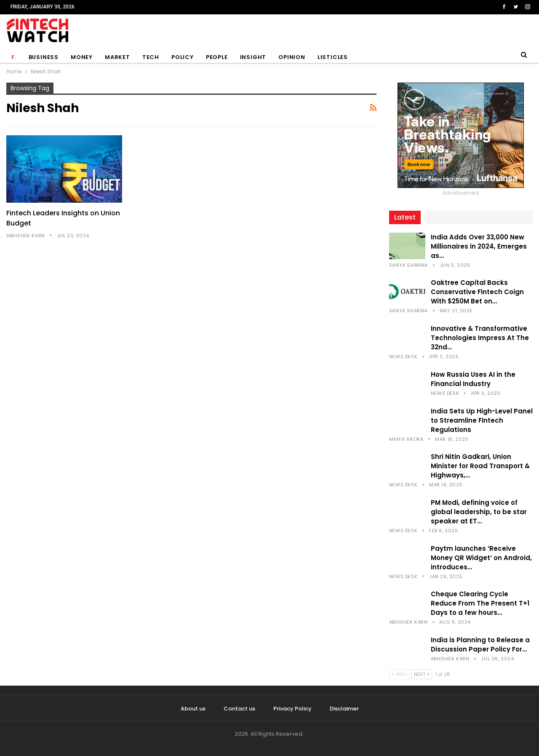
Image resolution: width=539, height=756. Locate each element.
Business (44, 57)
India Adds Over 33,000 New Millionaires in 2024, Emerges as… (479, 246)
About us (193, 709)
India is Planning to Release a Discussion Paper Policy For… (480, 645)
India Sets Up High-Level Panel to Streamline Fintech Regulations (482, 420)
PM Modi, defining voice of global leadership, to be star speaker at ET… (479, 512)
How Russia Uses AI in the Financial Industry (473, 379)
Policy (183, 57)
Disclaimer (344, 709)
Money (82, 57)
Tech (151, 57)
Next (422, 674)
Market (117, 57)
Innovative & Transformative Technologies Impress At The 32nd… (480, 338)
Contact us (239, 709)
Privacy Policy (292, 709)
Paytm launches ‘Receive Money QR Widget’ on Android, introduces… (481, 558)
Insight (253, 57)
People (217, 57)
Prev (399, 674)
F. (14, 57)
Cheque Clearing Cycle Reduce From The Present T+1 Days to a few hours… (480, 603)
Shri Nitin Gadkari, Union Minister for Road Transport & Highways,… (480, 466)
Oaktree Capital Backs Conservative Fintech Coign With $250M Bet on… (477, 292)
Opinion (292, 57)
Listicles (333, 57)
